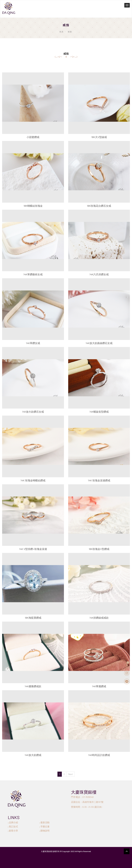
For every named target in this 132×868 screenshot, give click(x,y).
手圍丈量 (44, 826)
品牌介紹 (13, 822)
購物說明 (44, 831)
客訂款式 (13, 826)
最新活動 (44, 822)
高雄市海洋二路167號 (93, 802)
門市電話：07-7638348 (82, 797)
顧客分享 (13, 831)
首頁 (62, 32)
